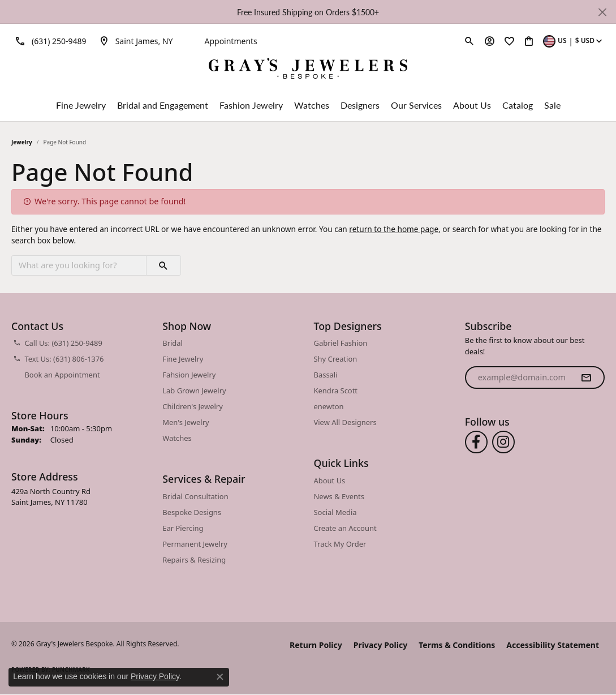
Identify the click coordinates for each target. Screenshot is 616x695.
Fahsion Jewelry (189, 375)
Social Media (335, 512)
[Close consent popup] (220, 677)
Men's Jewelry (186, 422)
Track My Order (340, 544)
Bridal (173, 343)
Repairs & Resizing (194, 560)
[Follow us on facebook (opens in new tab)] (476, 442)
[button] (469, 41)
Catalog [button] (518, 105)
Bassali (326, 375)
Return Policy (316, 645)
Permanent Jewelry (195, 544)
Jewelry (22, 142)
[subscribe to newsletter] (586, 377)
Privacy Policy (380, 645)
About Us (472, 105)
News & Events (339, 496)
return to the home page (394, 229)
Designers (360, 105)
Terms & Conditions (457, 645)
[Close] (602, 12)
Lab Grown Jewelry (194, 391)
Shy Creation (336, 359)
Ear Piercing (183, 528)
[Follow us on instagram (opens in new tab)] (503, 442)
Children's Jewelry (193, 406)
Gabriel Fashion (341, 343)
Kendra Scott (336, 391)
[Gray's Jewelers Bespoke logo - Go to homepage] (308, 70)
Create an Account (345, 528)
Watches (312, 105)
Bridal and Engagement (163, 105)
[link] (49, 41)
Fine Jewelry (81, 105)
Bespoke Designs (192, 512)
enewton (329, 406)
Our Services (416, 105)
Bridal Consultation (195, 496)
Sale (552, 105)
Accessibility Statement (553, 645)
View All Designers (345, 422)
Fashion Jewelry (251, 105)
